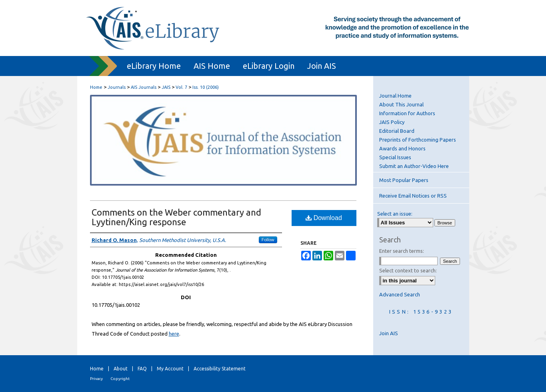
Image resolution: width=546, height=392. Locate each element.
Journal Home (395, 96)
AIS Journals (144, 87)
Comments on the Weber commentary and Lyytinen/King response (176, 217)
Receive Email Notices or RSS (413, 196)
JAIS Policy (392, 122)
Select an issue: (395, 214)
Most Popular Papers (404, 180)
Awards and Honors (402, 148)
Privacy (96, 379)
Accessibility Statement (220, 369)
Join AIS (389, 333)
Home (96, 87)
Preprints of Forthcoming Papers (418, 140)
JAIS (166, 87)
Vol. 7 (181, 87)
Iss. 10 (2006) (206, 87)
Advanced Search (400, 294)
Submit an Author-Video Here (414, 166)
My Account (170, 369)
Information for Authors (407, 113)
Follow (268, 240)
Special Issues (395, 157)
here (174, 334)
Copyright (120, 379)
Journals (117, 87)
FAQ (142, 369)
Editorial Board (397, 131)
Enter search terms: (402, 251)
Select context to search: (408, 270)
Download (324, 218)
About (121, 369)
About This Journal (401, 104)
